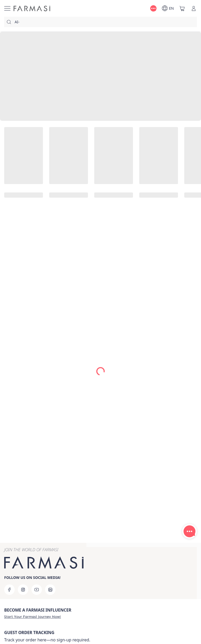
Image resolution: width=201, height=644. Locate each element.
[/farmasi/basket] (182, 8)
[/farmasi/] (32, 8)
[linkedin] (50, 590)
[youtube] (37, 590)
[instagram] (23, 590)
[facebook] (9, 590)
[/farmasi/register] (32, 617)
